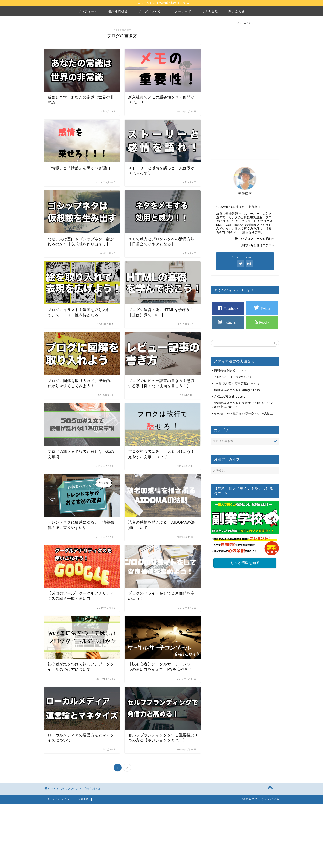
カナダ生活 (210, 12)
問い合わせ (237, 12)
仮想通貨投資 (118, 12)
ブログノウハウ (150, 12)
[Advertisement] (245, 87)
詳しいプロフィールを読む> (254, 239)
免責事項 (83, 799)
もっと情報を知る (245, 564)
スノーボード (181, 12)
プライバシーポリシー (60, 799)
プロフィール (88, 12)
